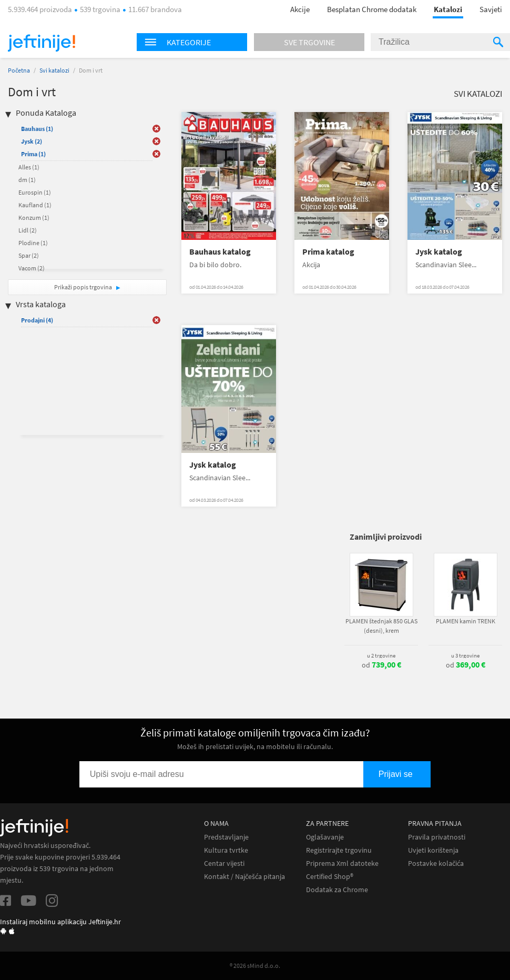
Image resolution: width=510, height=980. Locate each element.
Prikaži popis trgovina (84, 287)
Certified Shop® (330, 877)
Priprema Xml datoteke (342, 863)
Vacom (32, 268)
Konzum (34, 218)
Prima (33, 154)
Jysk (32, 141)
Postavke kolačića (436, 863)
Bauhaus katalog (220, 252)
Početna (19, 70)
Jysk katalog (439, 252)
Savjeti (491, 9)
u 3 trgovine (465, 655)
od (381, 665)
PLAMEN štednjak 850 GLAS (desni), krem (381, 626)
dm (27, 180)
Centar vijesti (224, 863)
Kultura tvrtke (226, 850)
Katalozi (448, 9)
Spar (29, 255)
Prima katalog (328, 252)
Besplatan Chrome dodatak (372, 9)
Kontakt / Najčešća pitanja (244, 877)
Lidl (28, 230)
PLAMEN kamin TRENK (466, 621)
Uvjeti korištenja (433, 850)
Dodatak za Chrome (337, 890)
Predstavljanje (226, 837)
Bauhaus (37, 129)
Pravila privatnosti (437, 837)
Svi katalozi (54, 70)
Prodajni (37, 320)
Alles (29, 167)
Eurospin (35, 192)
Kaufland (35, 205)
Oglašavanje (325, 837)
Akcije (300, 9)
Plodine (33, 243)
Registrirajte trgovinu (339, 850)
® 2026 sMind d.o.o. (255, 966)
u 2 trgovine (381, 655)
